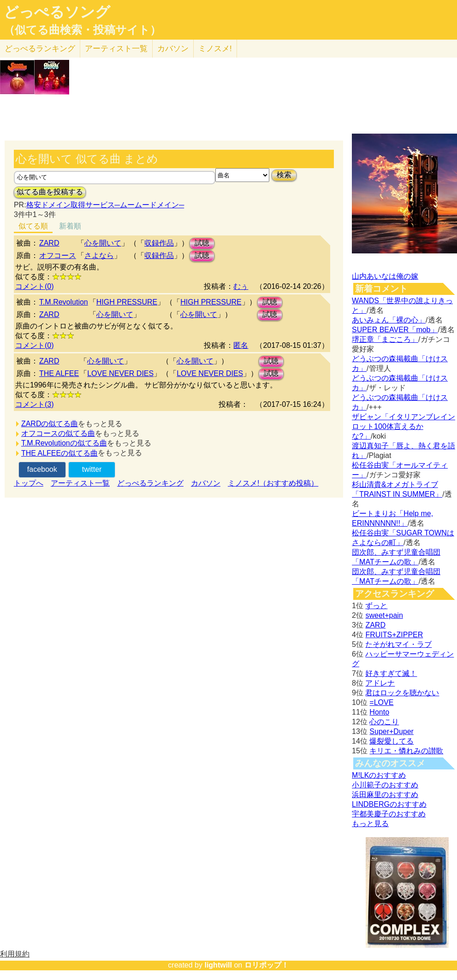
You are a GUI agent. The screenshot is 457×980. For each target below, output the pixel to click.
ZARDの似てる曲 (50, 424)
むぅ (241, 286)
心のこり (384, 722)
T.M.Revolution (64, 302)
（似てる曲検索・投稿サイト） (82, 30)
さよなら (99, 255)
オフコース (58, 255)
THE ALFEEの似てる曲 (59, 453)
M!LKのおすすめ (379, 775)
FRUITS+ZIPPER (394, 635)
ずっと (376, 606)
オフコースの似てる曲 (58, 433)
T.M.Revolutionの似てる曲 (64, 443)
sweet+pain (384, 615)
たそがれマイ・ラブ (398, 644)
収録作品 (159, 243)
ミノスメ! (215, 49)
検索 (284, 175)
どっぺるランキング (150, 483)
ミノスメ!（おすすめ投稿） (273, 483)
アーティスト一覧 (80, 483)
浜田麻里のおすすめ (385, 795)
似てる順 (33, 226)
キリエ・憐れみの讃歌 (406, 751)
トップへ (29, 483)
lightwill (218, 965)
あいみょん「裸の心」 (389, 320)
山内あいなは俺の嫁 (385, 276)
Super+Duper (392, 731)
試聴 (202, 243)
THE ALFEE (59, 373)
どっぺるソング (57, 12)
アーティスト (116, 49)
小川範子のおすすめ (385, 785)
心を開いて (103, 243)
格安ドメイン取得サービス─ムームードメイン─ (105, 205)
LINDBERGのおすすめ (389, 804)
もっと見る (370, 824)
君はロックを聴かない (402, 693)
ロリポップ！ (267, 965)
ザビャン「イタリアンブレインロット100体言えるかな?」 (404, 426)
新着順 (70, 226)
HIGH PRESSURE (127, 302)
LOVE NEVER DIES (120, 373)
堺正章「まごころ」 (385, 339)
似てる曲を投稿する (50, 192)
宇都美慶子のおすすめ (389, 814)
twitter (92, 469)
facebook (42, 469)
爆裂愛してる (392, 741)
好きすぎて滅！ (391, 673)
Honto (379, 712)
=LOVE (381, 702)
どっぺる (40, 49)
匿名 (241, 345)
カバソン (173, 49)
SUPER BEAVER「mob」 (395, 330)
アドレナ (380, 683)
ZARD (49, 243)
